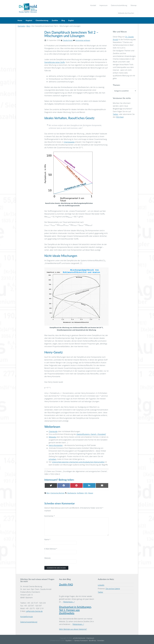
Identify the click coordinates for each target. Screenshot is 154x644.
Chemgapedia (69, 142)
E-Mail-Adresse (51, 549)
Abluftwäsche (72, 493)
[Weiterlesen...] (69, 602)
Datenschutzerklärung (29, 622)
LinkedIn (101, 585)
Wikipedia (52, 437)
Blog (48, 493)
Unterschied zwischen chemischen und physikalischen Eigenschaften (78, 462)
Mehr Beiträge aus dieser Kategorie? (73, 629)
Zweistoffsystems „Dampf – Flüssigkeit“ (91, 434)
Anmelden (101, 641)
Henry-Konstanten (56, 445)
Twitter (115, 114)
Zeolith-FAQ (66, 584)
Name (47, 539)
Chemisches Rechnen (57, 493)
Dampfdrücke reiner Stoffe (55, 62)
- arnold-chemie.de (78, 638)
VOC (86, 493)
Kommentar (50, 516)
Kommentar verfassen (83, 40)
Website (47, 558)
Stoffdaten (80, 493)
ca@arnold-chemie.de (34, 611)
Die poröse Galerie (113, 589)
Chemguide (53, 431)
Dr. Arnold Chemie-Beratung (44, 7)
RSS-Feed (120, 117)
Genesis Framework (81, 641)
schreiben (52, 459)
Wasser (91, 493)
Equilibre (68, 641)
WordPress (92, 641)
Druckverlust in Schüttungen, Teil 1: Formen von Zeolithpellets (75, 610)
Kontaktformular (27, 617)
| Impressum (90, 638)
